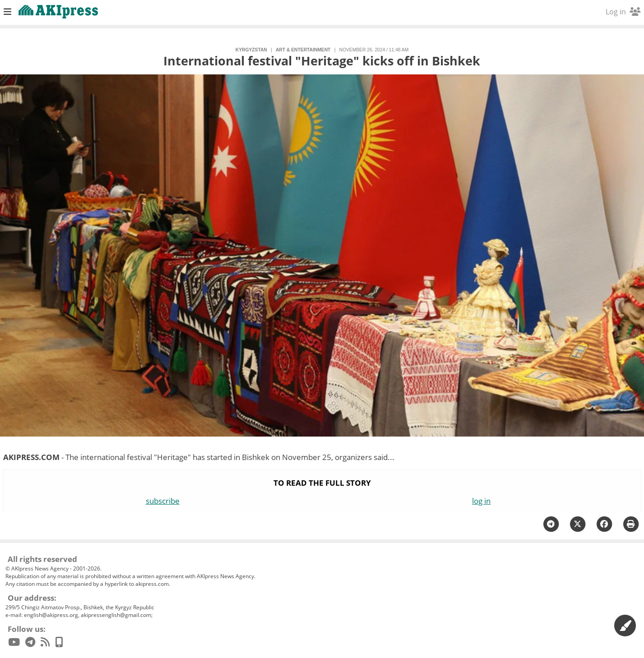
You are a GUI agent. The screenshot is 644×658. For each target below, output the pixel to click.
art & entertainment (303, 50)
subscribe (163, 501)
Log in (623, 12)
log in (481, 501)
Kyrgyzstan (251, 50)
